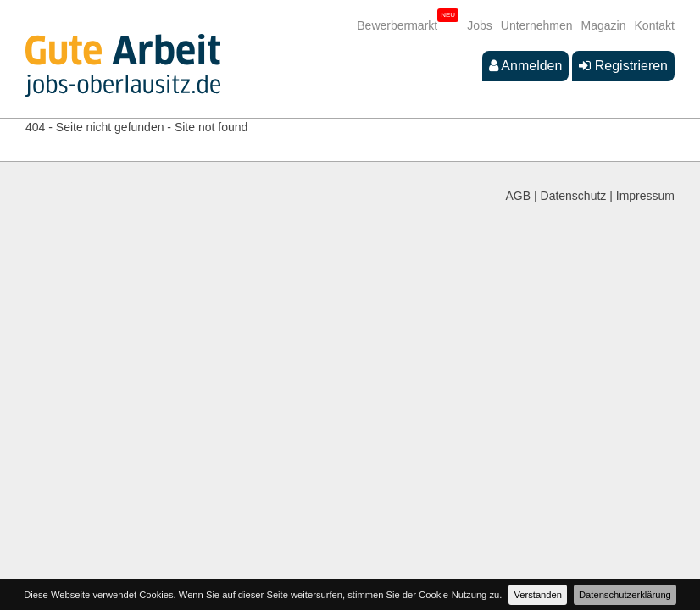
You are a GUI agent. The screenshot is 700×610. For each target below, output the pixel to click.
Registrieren (623, 66)
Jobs (480, 25)
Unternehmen (537, 25)
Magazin (604, 25)
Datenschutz (574, 196)
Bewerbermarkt (397, 25)
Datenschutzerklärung (625, 595)
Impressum (645, 196)
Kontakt (655, 25)
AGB (519, 196)
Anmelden (526, 66)
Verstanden (538, 595)
